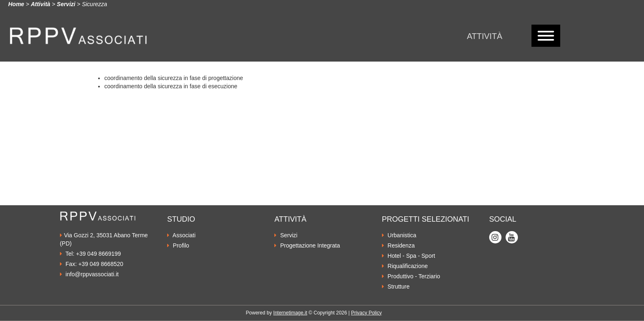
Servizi (66, 4)
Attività (485, 36)
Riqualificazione (405, 266)
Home (16, 4)
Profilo (178, 245)
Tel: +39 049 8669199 (91, 254)
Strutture (396, 287)
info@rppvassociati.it (89, 274)
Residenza (398, 245)
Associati (181, 235)
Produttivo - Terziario (411, 276)
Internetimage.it (290, 313)
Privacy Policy (367, 313)
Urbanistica (399, 235)
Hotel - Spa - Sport (409, 256)
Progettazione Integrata (307, 245)
